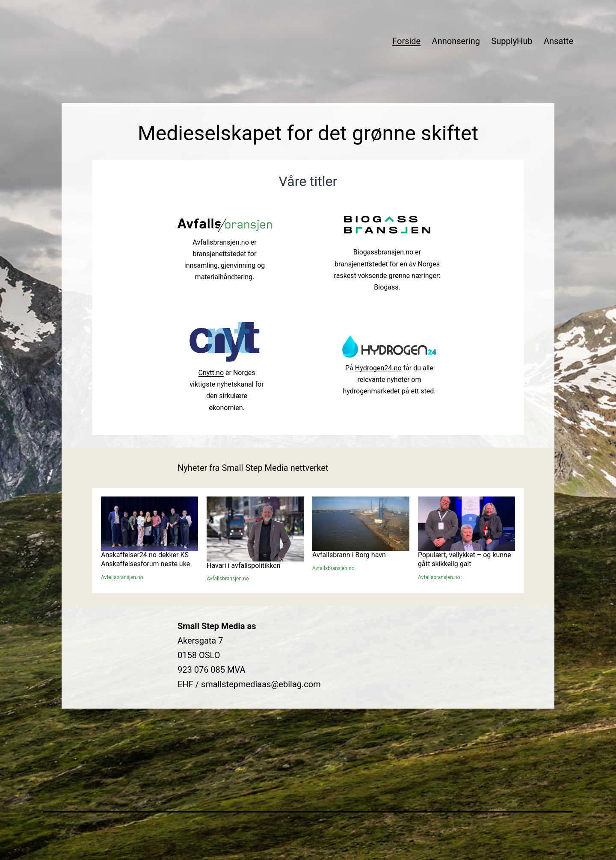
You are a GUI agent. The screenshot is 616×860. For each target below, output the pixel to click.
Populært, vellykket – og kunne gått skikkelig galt (464, 559)
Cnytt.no (211, 373)
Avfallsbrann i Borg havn (349, 555)
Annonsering (456, 41)
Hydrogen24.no (378, 368)
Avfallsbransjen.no (221, 242)
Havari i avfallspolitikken (244, 566)
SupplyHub (512, 41)
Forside (406, 41)
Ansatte (558, 41)
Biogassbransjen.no (383, 252)
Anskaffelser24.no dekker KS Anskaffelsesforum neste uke (145, 559)
